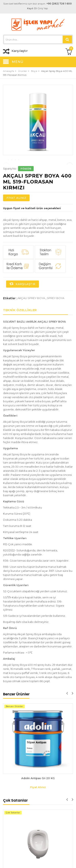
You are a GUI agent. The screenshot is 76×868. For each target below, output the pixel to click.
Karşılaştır (22, 304)
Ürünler (22, 71)
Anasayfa (9, 71)
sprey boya (56, 318)
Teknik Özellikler (20, 330)
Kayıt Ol (32, 8)
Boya (34, 71)
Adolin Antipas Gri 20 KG (38, 798)
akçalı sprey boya (31, 318)
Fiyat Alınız (16, 218)
